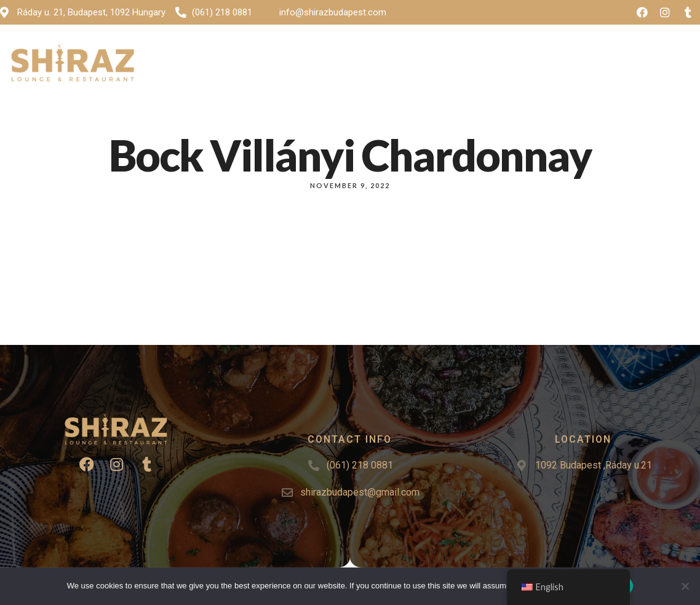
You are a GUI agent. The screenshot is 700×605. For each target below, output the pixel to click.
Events (433, 65)
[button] (657, 65)
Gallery (376, 65)
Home (259, 65)
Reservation (563, 65)
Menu (311, 65)
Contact (493, 65)
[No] (685, 586)
